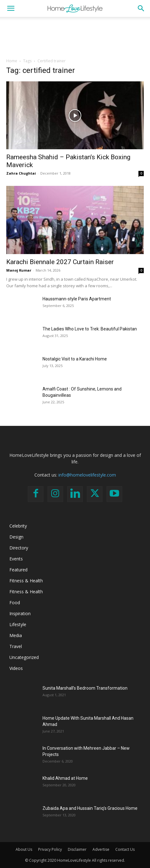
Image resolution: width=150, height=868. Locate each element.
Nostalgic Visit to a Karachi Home (75, 359)
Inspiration (20, 613)
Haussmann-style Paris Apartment (77, 299)
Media (16, 635)
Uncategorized (24, 657)
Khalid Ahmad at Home (65, 778)
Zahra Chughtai (21, 173)
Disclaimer (77, 849)
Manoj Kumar (19, 270)
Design (16, 537)
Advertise (101, 849)
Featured (18, 570)
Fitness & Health (26, 581)
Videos (16, 668)
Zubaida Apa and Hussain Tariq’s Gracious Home (90, 808)
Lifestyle (18, 624)
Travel (16, 646)
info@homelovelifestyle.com (87, 475)
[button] (11, 8)
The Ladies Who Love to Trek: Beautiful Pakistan (90, 329)
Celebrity (18, 526)
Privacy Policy (50, 849)
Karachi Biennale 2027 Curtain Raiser (60, 262)
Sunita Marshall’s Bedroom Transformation (85, 688)
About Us (24, 849)
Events (16, 559)
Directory (19, 548)
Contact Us (125, 849)
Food (15, 602)
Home (12, 61)
